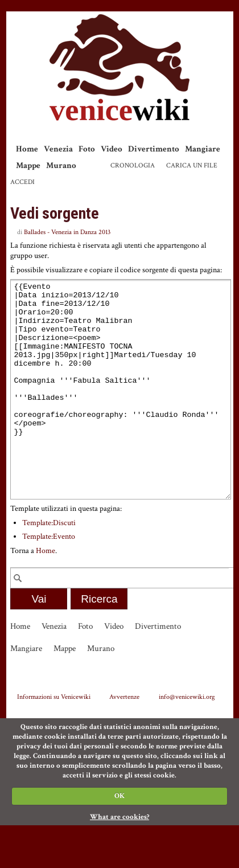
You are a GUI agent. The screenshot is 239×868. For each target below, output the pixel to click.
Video (112, 149)
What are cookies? (119, 860)
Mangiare (203, 149)
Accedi (22, 182)
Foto (87, 149)
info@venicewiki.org (187, 739)
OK (119, 839)
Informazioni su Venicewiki (54, 739)
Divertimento (154, 149)
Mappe (28, 165)
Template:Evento (49, 579)
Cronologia (133, 165)
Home (27, 149)
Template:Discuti (49, 566)
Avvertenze (124, 739)
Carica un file (192, 165)
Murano (61, 165)
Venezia (58, 149)
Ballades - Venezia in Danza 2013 (67, 232)
